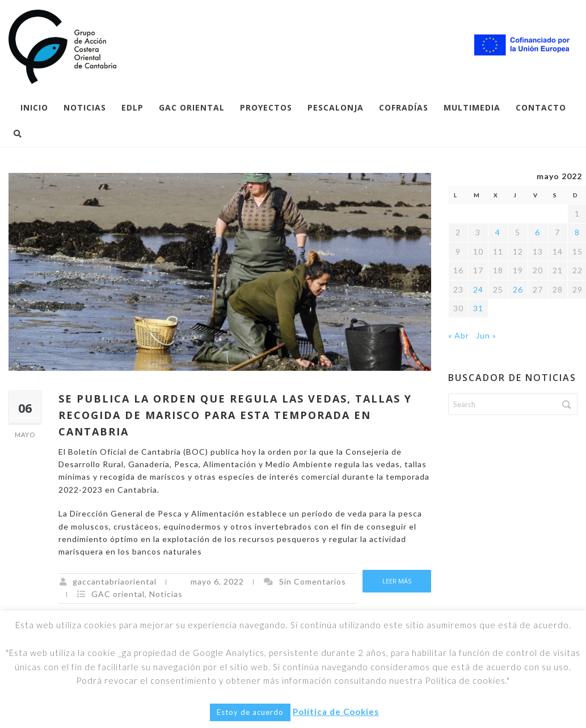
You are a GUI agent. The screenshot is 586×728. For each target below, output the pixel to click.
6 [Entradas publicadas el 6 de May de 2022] (537, 232)
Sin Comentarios (313, 581)
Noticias (85, 108)
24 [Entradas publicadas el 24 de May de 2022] (478, 289)
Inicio (34, 108)
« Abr (459, 335)
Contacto (541, 108)
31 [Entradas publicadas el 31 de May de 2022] (478, 308)
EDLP (132, 108)
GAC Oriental (192, 108)
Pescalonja (336, 108)
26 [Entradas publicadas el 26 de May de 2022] (518, 289)
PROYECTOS (266, 108)
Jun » (486, 335)
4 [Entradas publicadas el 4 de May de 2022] (498, 232)
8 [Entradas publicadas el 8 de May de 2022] (577, 232)
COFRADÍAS (404, 108)
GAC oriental (118, 594)
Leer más (397, 581)
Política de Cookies (336, 712)
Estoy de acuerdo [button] (250, 712)
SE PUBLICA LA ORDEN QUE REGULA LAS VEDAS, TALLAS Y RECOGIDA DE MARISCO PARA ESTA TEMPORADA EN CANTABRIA (235, 415)
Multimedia (472, 108)
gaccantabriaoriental (115, 581)
